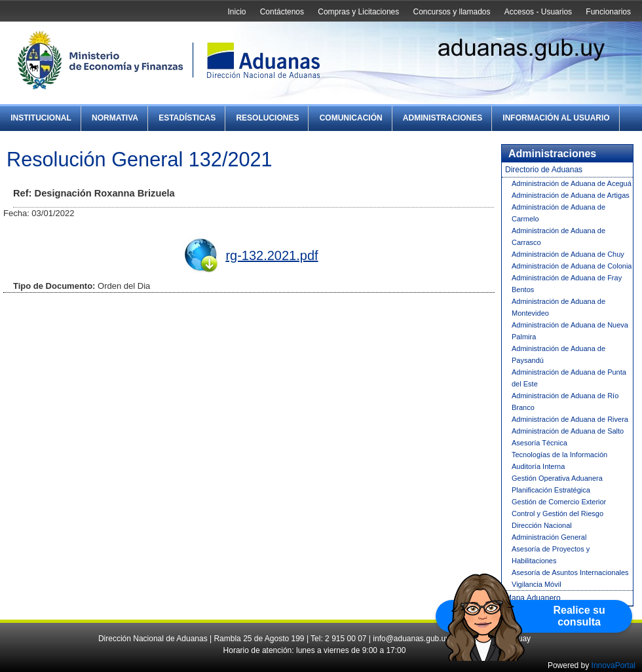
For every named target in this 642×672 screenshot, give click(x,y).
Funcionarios (608, 12)
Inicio (236, 12)
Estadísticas (187, 118)
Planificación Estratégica (551, 490)
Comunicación (351, 118)
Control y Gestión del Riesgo (557, 513)
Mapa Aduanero (533, 598)
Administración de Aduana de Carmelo (558, 213)
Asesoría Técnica (539, 443)
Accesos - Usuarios (538, 12)
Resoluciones (267, 118)
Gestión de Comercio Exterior (559, 502)
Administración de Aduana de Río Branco (565, 401)
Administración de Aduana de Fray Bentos (567, 284)
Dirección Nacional (542, 525)
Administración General (549, 537)
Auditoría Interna (538, 466)
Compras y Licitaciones (358, 12)
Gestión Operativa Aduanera (557, 478)
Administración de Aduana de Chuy (568, 254)
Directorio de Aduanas (544, 170)
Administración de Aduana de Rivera (570, 419)
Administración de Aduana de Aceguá (572, 183)
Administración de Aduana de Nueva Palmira (570, 331)
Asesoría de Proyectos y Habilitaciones (551, 555)
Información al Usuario (556, 118)
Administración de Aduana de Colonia (572, 266)
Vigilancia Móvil (537, 584)
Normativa (115, 118)
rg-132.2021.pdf (272, 255)
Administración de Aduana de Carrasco (558, 236)
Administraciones (443, 118)
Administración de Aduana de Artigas (571, 195)
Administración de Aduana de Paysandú (558, 354)
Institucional (41, 118)
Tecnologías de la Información (559, 455)
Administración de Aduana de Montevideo (558, 307)
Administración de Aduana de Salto (568, 431)
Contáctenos (282, 12)
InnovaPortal (614, 665)
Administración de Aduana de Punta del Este (569, 378)
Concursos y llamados (451, 12)
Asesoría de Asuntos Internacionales (570, 572)
